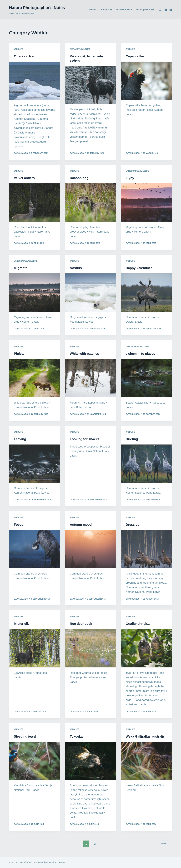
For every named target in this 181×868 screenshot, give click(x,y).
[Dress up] (146, 549)
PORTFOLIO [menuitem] (106, 10)
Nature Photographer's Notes (37, 8)
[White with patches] (91, 378)
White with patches (84, 354)
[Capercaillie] (146, 81)
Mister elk (21, 624)
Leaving (20, 439)
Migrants (21, 268)
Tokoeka (76, 736)
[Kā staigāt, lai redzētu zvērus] (91, 85)
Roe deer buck (81, 624)
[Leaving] (35, 464)
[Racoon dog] (91, 202)
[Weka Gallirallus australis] (146, 761)
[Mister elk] (35, 648)
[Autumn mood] (91, 549)
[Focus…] (35, 549)
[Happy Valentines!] (146, 292)
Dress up (133, 525)
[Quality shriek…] (146, 648)
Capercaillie (135, 56)
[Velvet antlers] (35, 202)
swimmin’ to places (140, 354)
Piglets (19, 354)
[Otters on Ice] (35, 81)
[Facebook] (166, 10)
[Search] (160, 10)
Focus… (20, 525)
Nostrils (76, 268)
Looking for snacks (85, 439)
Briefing (132, 439)
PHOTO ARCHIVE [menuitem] (124, 10)
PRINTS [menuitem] (93, 10)
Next (165, 844)
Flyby (130, 178)
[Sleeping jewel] (35, 761)
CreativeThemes (56, 862)
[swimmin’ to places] (146, 378)
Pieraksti (75, 49)
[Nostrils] (91, 292)
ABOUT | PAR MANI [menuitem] (145, 10)
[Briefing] (146, 464)
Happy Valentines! (140, 268)
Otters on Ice (24, 56)
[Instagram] (171, 10)
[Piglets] (35, 378)
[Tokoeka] (91, 761)
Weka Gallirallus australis (145, 736)
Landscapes (132, 171)
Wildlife (18, 49)
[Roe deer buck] (91, 648)
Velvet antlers (24, 178)
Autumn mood (81, 525)
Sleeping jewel (25, 736)
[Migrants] (35, 292)
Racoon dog (79, 178)
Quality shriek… (138, 624)
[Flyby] (146, 202)
